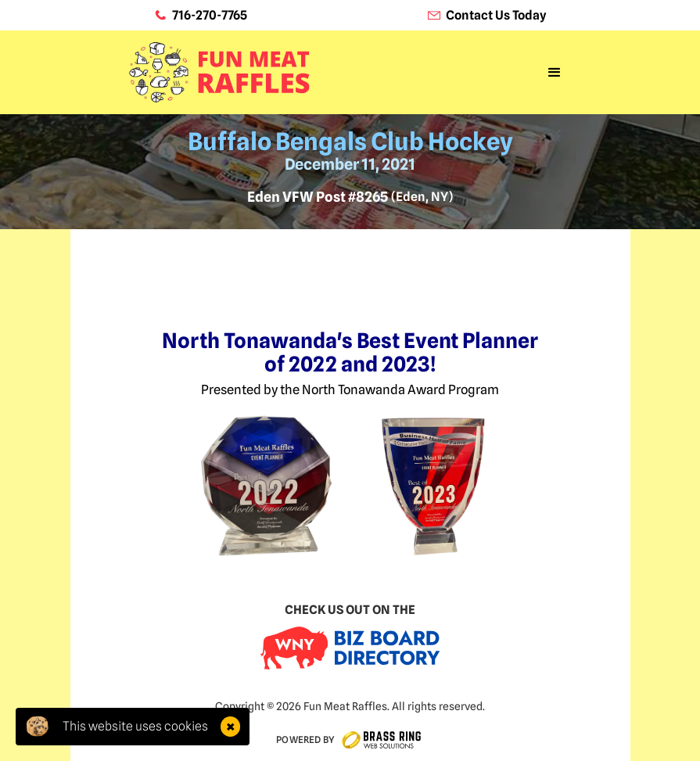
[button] (555, 73)
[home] (219, 73)
